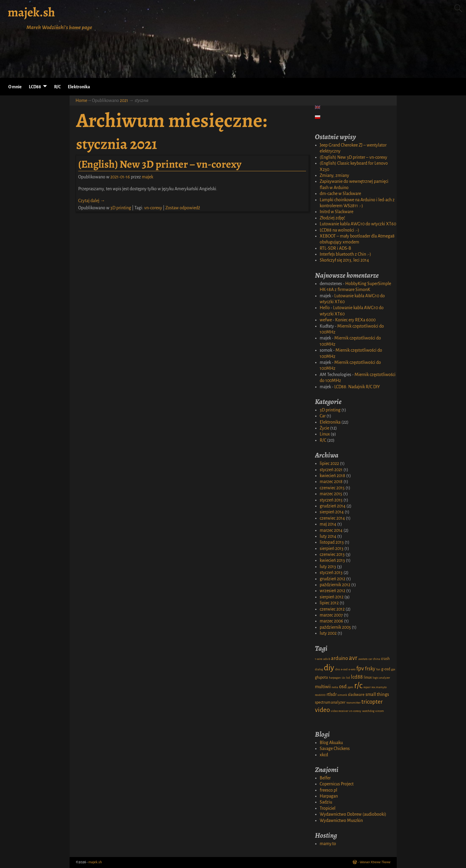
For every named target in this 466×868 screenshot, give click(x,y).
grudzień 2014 (333, 506)
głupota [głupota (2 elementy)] (321, 677)
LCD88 (35, 87)
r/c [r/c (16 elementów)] (358, 686)
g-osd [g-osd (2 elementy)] (386, 669)
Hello (325, 308)
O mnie (15, 87)
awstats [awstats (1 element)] (363, 659)
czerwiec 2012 (332, 609)
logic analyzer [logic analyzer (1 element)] (381, 678)
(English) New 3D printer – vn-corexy (160, 164)
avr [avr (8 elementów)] (353, 658)
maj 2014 (328, 524)
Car (323, 416)
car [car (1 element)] (370, 659)
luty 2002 (328, 633)
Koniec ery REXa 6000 (355, 320)
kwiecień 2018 (332, 476)
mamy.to (328, 844)
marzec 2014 (331, 530)
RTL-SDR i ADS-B (335, 248)
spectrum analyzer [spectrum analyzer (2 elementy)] (330, 702)
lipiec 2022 (329, 463)
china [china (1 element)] (376, 659)
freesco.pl (328, 790)
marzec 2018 (331, 482)
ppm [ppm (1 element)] (350, 687)
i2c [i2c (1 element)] (343, 678)
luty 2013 (328, 567)
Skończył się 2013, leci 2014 (344, 260)
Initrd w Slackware (336, 212)
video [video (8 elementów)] (322, 710)
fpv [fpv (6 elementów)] (360, 668)
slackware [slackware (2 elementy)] (356, 695)
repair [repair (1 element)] (367, 687)
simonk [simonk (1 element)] (342, 695)
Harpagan (329, 796)
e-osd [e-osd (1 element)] (344, 669)
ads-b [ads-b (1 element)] (327, 659)
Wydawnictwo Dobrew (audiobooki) (353, 814)
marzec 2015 (331, 494)
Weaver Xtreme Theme (375, 862)
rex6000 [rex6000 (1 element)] (320, 695)
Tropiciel (328, 808)
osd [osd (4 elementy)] (343, 687)
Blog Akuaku (331, 743)
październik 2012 (335, 585)
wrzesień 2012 (332, 591)
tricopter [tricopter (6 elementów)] (372, 702)
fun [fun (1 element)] (378, 669)
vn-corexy (153, 208)
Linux (325, 434)
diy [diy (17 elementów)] (329, 668)
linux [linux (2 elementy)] (368, 677)
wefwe (326, 320)
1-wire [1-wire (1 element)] (319, 659)
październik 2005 (335, 627)
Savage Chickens (335, 749)
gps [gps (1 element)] (393, 669)
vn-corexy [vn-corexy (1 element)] (355, 711)
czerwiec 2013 (332, 554)
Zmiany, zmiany (334, 175)
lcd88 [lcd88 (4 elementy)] (357, 677)
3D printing (121, 208)
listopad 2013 (332, 542)
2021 (124, 100)
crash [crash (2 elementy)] (385, 659)
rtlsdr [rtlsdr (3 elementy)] (332, 694)
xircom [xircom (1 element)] (380, 711)
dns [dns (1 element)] (338, 669)
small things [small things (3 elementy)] (377, 694)
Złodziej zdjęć (332, 218)
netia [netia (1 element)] (335, 687)
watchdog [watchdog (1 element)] (368, 711)
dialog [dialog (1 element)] (319, 669)
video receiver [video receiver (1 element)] (339, 711)
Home (81, 100)
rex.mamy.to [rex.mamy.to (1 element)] (379, 687)
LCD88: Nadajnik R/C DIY (357, 387)
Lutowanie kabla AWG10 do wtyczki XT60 (358, 224)
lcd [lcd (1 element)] (348, 678)
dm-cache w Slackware (340, 194)
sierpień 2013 (332, 548)
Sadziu (326, 802)
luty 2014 (328, 536)
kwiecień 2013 (332, 560)
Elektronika (79, 87)
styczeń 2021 (331, 470)
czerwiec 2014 (332, 518)
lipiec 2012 (329, 603)
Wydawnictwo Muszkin (341, 820)
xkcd (324, 755)
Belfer (325, 778)
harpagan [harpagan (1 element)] (335, 678)
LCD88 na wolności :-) (339, 230)
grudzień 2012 (332, 579)
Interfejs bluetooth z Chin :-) (345, 254)
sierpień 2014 (332, 512)
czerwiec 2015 (332, 488)
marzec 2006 (331, 621)
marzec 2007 (331, 615)
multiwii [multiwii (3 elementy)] (323, 687)
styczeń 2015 (331, 500)
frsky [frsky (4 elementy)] (370, 669)
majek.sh (31, 12)
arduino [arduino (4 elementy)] (339, 658)
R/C (57, 87)
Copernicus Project (337, 784)
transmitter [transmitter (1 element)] (353, 703)
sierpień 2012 (332, 597)
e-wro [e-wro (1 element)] (352, 669)
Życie (324, 428)
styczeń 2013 (331, 573)
